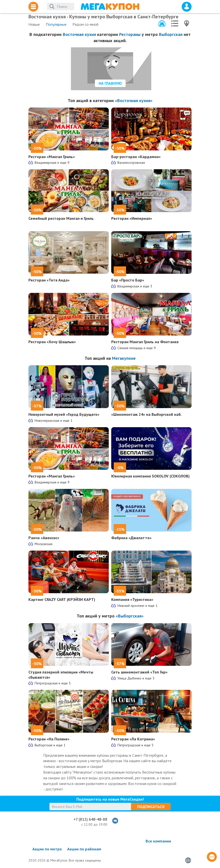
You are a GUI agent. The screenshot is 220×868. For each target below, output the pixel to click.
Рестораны (130, 34)
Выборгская (171, 34)
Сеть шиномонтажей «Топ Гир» (139, 672)
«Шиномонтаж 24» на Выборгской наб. (146, 414)
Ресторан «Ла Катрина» (133, 739)
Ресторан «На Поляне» (49, 739)
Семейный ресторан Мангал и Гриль (61, 218)
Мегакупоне (124, 358)
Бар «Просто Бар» (128, 280)
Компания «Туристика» (132, 599)
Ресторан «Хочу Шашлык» (52, 342)
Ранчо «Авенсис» (44, 538)
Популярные (56, 24)
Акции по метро (47, 849)
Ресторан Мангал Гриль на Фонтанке (145, 342)
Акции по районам (84, 849)
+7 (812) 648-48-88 (90, 819)
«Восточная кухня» (134, 100)
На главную (110, 83)
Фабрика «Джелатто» (131, 538)
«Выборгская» (130, 616)
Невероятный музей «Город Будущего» (64, 414)
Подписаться (151, 807)
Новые (34, 24)
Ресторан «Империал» (132, 218)
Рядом (85, 24)
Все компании (158, 841)
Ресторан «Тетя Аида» (49, 280)
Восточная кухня (79, 34)
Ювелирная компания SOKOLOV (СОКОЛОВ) (150, 476)
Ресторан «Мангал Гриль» (52, 157)
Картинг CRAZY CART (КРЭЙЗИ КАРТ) (62, 599)
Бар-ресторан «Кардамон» (136, 157)
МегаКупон (110, 7)
